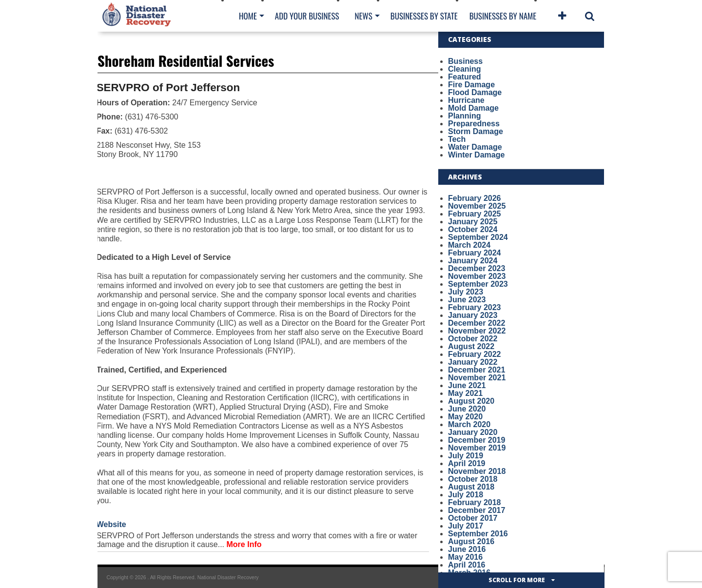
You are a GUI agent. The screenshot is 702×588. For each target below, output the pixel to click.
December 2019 (477, 440)
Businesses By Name (503, 16)
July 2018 (466, 495)
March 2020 (469, 424)
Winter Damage (476, 155)
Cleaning (465, 69)
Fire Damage (471, 85)
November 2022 (477, 331)
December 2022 (477, 323)
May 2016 (465, 557)
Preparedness (474, 124)
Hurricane (466, 100)
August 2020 (471, 401)
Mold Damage (473, 108)
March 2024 (469, 245)
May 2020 (465, 417)
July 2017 (466, 526)
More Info (244, 544)
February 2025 (475, 214)
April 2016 (467, 565)
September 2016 (478, 534)
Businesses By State (424, 16)
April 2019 (467, 463)
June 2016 (467, 549)
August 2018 (471, 487)
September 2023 (478, 284)
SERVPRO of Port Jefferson (168, 88)
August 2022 (471, 346)
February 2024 (475, 253)
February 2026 (475, 198)
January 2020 (473, 432)
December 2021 (477, 370)
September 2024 (478, 237)
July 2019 (466, 456)
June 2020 (467, 409)
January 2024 (473, 261)
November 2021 (477, 378)
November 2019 (477, 448)
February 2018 (475, 502)
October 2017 (473, 518)
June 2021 (467, 385)
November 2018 (477, 471)
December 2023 (477, 268)
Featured (465, 77)
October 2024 (473, 229)
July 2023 (466, 292)
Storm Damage (476, 131)
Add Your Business (307, 16)
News (363, 16)
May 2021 (465, 393)
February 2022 (475, 354)
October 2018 (473, 479)
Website (111, 524)
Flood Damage (475, 92)
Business (465, 61)
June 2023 (467, 300)
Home (248, 16)
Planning (465, 116)
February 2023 (475, 307)
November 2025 (477, 206)
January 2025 (473, 222)
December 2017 (477, 510)
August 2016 (471, 541)
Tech (457, 139)
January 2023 (473, 315)
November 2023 (477, 276)
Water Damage (475, 147)
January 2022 (473, 362)
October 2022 (473, 339)
